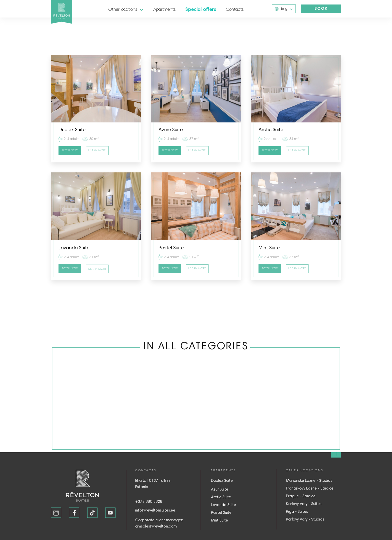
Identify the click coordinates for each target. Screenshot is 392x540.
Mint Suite (219, 521)
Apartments (164, 10)
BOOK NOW (70, 150)
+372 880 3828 (149, 502)
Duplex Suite (222, 481)
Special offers (201, 10)
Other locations (123, 10)
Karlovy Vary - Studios (305, 520)
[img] (336, 453)
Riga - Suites (297, 512)
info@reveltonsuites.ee (155, 511)
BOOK (321, 9)
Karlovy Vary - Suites (304, 504)
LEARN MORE (97, 150)
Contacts (235, 10)
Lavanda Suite (223, 505)
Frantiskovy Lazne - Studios (310, 489)
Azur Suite (220, 490)
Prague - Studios (301, 496)
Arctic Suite (221, 497)
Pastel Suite (221, 513)
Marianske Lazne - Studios (309, 481)
